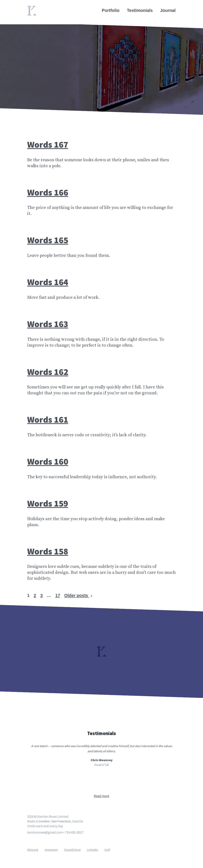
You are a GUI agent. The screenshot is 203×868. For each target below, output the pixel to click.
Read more (101, 796)
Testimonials (140, 10)
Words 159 (48, 503)
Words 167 (48, 144)
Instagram (51, 850)
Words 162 (48, 372)
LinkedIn (92, 850)
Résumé (33, 850)
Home (33, 8)
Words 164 (48, 282)
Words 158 (48, 551)
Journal (168, 10)
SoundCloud (72, 850)
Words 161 (48, 419)
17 (58, 595)
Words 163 (48, 324)
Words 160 (48, 461)
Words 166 (48, 192)
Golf (107, 850)
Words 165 (48, 240)
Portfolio (111, 10)
